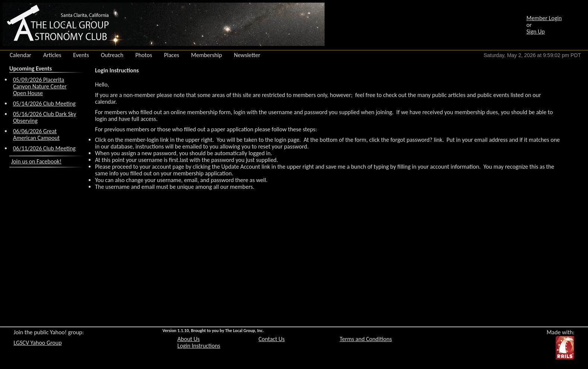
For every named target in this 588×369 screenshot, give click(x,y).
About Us (189, 339)
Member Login (544, 18)
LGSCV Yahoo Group (38, 343)
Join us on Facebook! (36, 161)
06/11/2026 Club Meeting (44, 148)
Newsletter (247, 55)
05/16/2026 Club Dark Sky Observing (45, 117)
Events (81, 55)
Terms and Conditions (366, 339)
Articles (52, 55)
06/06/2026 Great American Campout (36, 135)
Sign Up (536, 32)
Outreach (112, 55)
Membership (207, 55)
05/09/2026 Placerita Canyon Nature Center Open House (40, 86)
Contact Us (272, 339)
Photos (144, 55)
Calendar (20, 55)
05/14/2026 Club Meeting (44, 104)
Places (172, 55)
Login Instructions (199, 346)
